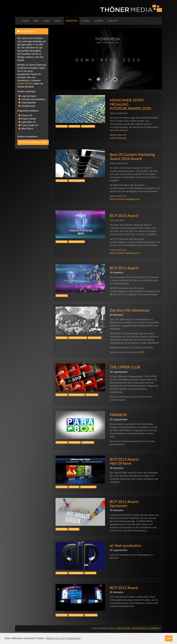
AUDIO (86, 21)
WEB (36, 21)
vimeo (150, 348)
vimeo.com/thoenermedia (33, 142)
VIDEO (47, 21)
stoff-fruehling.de (118, 138)
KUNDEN (99, 21)
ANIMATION (72, 21)
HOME (25, 21)
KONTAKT (113, 21)
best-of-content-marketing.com (125, 199)
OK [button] (169, 638)
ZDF (142, 352)
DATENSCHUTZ (140, 628)
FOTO (58, 21)
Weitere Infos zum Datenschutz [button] (63, 638)
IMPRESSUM (123, 628)
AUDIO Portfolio (25, 84)
